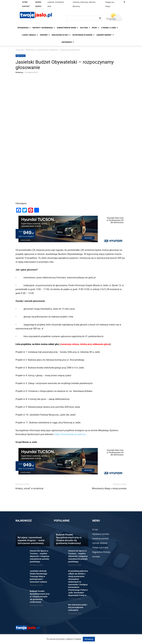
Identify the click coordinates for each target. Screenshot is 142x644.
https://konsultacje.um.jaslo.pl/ (70, 434)
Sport (96, 28)
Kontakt (96, 557)
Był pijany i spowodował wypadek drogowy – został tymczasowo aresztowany (31, 540)
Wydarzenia (24, 28)
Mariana (92, 2)
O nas (95, 529)
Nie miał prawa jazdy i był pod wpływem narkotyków (78, 607)
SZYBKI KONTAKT (26, 4)
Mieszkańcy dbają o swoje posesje (109, 488)
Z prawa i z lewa (110, 28)
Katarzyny (84, 2)
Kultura (85, 28)
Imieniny (76, 2)
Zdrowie (45, 35)
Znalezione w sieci (61, 35)
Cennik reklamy (100, 543)
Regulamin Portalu (101, 552)
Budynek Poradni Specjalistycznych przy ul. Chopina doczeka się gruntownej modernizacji (40, 597)
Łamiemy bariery (105, 35)
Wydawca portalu (101, 534)
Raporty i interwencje (44, 28)
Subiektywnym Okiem (68, 28)
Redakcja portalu (101, 538)
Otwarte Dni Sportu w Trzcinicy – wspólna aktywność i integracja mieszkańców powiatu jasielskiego (40, 556)
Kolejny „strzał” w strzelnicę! (30, 488)
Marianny (76, 6)
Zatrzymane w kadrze (84, 35)
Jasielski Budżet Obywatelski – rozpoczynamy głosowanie (65, 65)
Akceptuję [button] (89, 639)
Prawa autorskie (100, 547)
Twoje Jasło (20, 50)
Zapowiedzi (68, 42)
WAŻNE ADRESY (38, 4)
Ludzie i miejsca (30, 35)
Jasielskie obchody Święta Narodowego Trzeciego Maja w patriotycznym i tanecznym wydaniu (39, 576)
